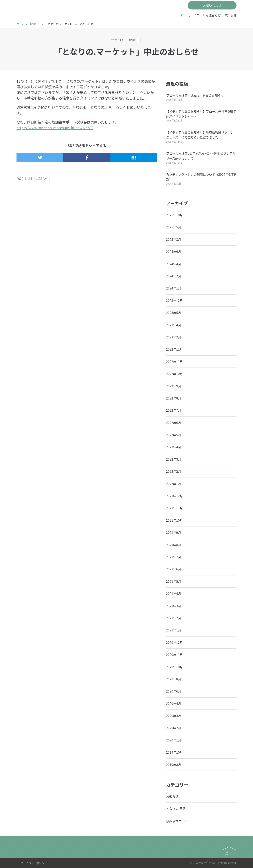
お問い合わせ (212, 5)
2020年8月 (174, 679)
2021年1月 (174, 630)
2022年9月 (174, 386)
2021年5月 (174, 581)
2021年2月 (174, 618)
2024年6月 (174, 252)
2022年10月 (174, 374)
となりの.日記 (176, 808)
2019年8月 (174, 765)
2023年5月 (174, 313)
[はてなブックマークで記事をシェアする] (134, 158)
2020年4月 (174, 704)
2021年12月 (174, 496)
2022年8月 (174, 398)
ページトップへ (229, 853)
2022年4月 (174, 447)
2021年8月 (174, 545)
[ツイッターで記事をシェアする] (40, 158)
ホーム (185, 15)
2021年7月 (174, 557)
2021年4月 (174, 594)
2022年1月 (174, 484)
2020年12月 (174, 642)
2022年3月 (174, 459)
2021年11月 (174, 508)
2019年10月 (174, 752)
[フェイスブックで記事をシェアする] (87, 158)
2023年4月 (174, 325)
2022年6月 (174, 423)
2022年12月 (174, 349)
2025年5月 (174, 227)
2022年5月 (174, 435)
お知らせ (230, 15)
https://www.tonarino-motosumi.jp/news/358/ (55, 128)
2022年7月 (174, 410)
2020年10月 (174, 667)
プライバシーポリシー (34, 863)
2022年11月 (174, 362)
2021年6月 (174, 569)
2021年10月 (174, 520)
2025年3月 (174, 239)
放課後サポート (177, 821)
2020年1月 (174, 740)
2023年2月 (174, 337)
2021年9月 (174, 532)
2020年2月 (174, 728)
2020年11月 (174, 655)
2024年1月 (174, 288)
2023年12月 (174, 301)
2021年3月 (174, 606)
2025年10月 (174, 215)
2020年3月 (174, 716)
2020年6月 (174, 691)
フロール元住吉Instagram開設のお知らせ (195, 95)
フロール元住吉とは (207, 15)
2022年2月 (174, 471)
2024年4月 (174, 264)
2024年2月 (174, 276)
